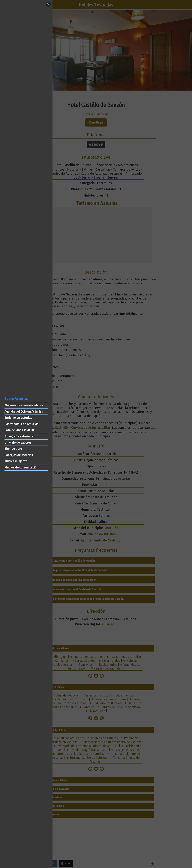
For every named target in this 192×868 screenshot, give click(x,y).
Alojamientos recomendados (24, 405)
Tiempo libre (13, 449)
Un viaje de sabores (18, 443)
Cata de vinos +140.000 (20, 430)
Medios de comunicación (21, 467)
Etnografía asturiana (19, 436)
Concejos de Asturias (19, 455)
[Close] (48, 4)
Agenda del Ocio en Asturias (24, 412)
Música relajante (16, 461)
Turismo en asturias (18, 418)
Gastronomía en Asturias (21, 424)
